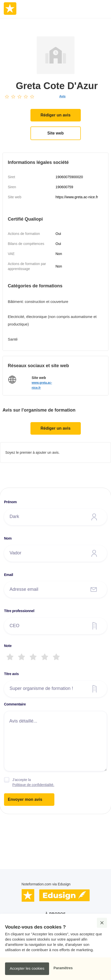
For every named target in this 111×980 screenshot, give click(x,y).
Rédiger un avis (55, 115)
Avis (63, 96)
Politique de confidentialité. (33, 785)
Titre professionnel (19, 611)
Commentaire (15, 704)
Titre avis (11, 674)
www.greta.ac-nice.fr (42, 385)
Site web (55, 133)
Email (9, 575)
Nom (8, 538)
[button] (102, 923)
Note (8, 646)
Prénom (10, 502)
